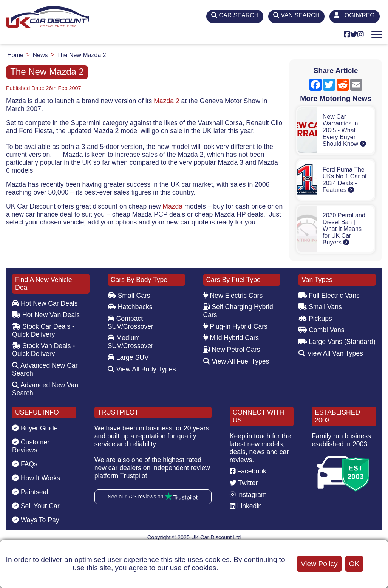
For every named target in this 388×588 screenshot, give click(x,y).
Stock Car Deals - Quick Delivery (43, 330)
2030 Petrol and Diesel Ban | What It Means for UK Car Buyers (344, 229)
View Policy (319, 564)
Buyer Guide (35, 428)
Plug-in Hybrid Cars (235, 326)
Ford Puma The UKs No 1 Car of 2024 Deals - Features (345, 180)
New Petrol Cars (232, 350)
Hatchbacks (130, 307)
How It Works (36, 478)
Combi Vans (321, 330)
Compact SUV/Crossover (131, 323)
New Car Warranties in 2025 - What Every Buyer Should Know (344, 130)
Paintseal (30, 492)
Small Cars (129, 296)
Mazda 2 (166, 101)
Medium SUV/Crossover (131, 342)
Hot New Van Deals (46, 315)
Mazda (172, 206)
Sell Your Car (36, 506)
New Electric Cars (233, 296)
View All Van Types (331, 353)
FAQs (25, 464)
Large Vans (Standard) (337, 342)
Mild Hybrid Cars (231, 338)
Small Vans (320, 307)
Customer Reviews (31, 446)
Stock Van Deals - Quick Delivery (43, 350)
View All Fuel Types (236, 361)
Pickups (315, 319)
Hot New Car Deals (45, 303)
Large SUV (128, 357)
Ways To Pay (36, 520)
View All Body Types (142, 369)
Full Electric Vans (329, 296)
